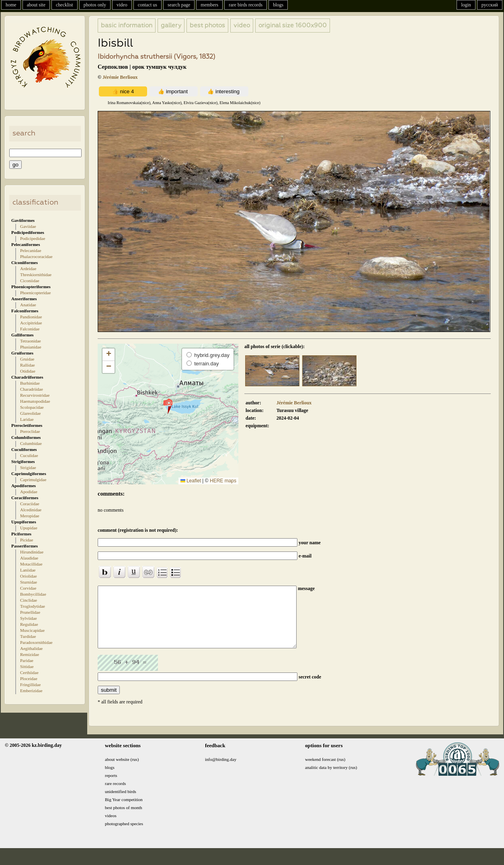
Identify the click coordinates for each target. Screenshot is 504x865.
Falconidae (30, 329)
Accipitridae (31, 323)
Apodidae (29, 492)
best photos (207, 26)
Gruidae (27, 359)
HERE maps (223, 481)
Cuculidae (29, 455)
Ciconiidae (30, 281)
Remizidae (30, 654)
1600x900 (293, 26)
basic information (127, 26)
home (11, 5)
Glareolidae (30, 413)
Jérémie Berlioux (120, 77)
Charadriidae (32, 389)
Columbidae (31, 443)
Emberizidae (31, 691)
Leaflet (191, 481)
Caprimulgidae (33, 480)
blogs (278, 5)
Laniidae (28, 570)
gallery (171, 26)
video (122, 5)
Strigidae (28, 467)
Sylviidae (29, 618)
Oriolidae (29, 576)
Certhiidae (29, 672)
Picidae (27, 540)
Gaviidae (28, 226)
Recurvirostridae (35, 395)
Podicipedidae (33, 238)
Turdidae (28, 636)
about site (36, 5)
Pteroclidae (30, 431)
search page (179, 5)
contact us (148, 5)
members (209, 5)
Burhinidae (30, 383)
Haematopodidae (35, 401)
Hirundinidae (32, 552)
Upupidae (29, 528)
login (466, 5)
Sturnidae (29, 582)
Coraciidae (30, 504)
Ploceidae (29, 678)
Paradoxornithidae (36, 642)
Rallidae (28, 365)
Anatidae (28, 305)
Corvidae (28, 588)
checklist (65, 5)
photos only (95, 5)
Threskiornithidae (36, 275)
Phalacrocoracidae (36, 256)
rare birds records (246, 5)
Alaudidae (29, 558)
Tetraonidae (31, 341)
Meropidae (30, 516)
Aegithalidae (31, 648)
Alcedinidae (31, 510)
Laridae (27, 419)
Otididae (28, 371)
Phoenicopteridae (35, 293)
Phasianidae (31, 347)
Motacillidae (31, 564)
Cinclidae (29, 600)
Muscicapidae (32, 630)
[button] (168, 406)
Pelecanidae (31, 250)
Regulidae (29, 624)
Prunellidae (30, 612)
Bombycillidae (33, 594)
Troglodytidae (33, 606)
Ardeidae (28, 269)
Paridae (27, 660)
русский (490, 5)
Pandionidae (31, 317)
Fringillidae (30, 685)
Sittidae (27, 666)
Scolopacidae (32, 407)
